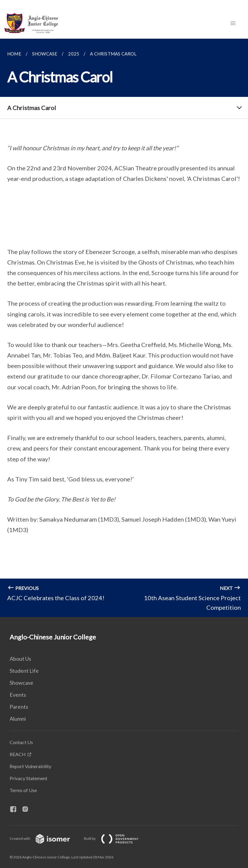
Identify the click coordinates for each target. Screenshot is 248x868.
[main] (124, 328)
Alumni (18, 719)
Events (18, 695)
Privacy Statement (28, 778)
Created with (45, 838)
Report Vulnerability (30, 766)
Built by (116, 838)
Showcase (21, 683)
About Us (20, 659)
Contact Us (21, 742)
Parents (19, 707)
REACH (18, 754)
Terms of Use (23, 790)
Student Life (24, 671)
